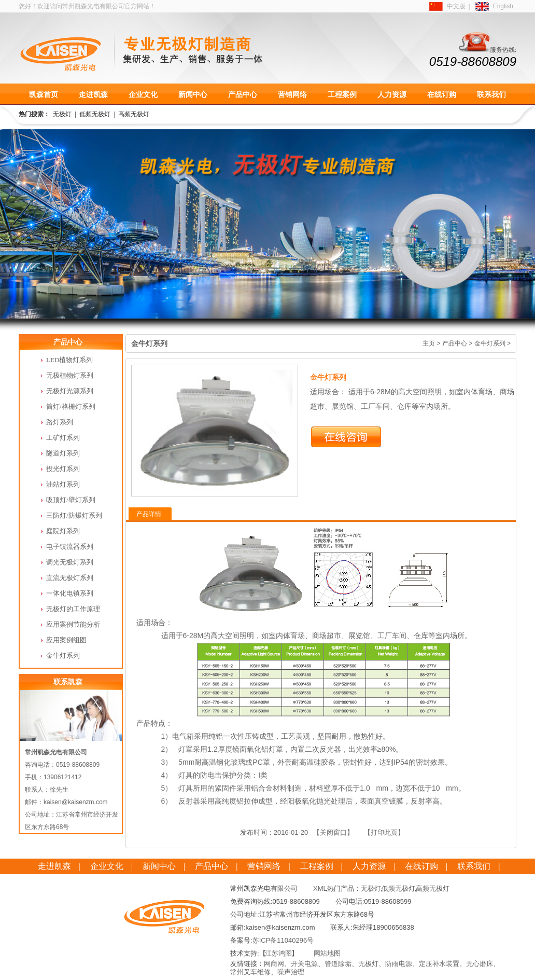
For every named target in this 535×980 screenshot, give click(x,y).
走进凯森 (93, 94)
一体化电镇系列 (70, 593)
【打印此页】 (384, 832)
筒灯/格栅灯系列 (71, 406)
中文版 (456, 6)
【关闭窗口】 (333, 832)
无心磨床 (480, 964)
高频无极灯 (134, 114)
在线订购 (442, 94)
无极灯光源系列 (70, 391)
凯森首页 (44, 94)
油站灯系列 (63, 484)
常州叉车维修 (250, 972)
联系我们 (491, 94)
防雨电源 (399, 964)
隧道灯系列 (63, 453)
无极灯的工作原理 (73, 609)
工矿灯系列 (63, 438)
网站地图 (327, 953)
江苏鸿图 (278, 953)
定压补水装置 (439, 964)
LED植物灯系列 (69, 360)
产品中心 (243, 94)
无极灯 (62, 114)
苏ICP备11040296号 (283, 940)
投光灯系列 (63, 469)
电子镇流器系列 (70, 547)
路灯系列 (60, 422)
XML (320, 888)
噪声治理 (291, 972)
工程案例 (342, 94)
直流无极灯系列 (70, 578)
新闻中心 (193, 94)
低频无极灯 (95, 114)
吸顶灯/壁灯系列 (71, 500)
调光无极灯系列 (70, 562)
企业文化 (143, 94)
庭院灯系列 (63, 531)
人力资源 (392, 94)
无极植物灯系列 (70, 375)
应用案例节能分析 (73, 624)
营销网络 (292, 94)
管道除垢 (338, 964)
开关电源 (304, 964)
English (503, 6)
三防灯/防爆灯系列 (74, 515)
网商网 (274, 964)
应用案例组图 (66, 640)
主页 (429, 343)
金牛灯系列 (490, 343)
